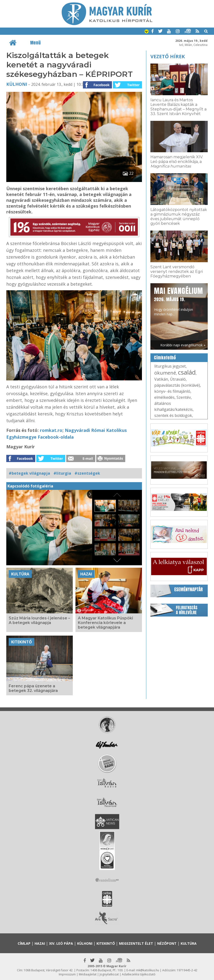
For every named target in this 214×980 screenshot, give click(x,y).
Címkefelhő (165, 358)
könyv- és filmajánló (172, 391)
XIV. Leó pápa (61, 943)
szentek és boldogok (173, 415)
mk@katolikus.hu (148, 970)
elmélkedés (164, 397)
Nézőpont (167, 943)
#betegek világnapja (29, 473)
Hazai (86, 574)
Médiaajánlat (88, 974)
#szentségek (87, 473)
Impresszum (67, 974)
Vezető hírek (168, 56)
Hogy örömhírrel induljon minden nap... (178, 301)
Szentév (184, 397)
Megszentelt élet (136, 943)
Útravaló (178, 379)
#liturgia (62, 473)
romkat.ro (51, 430)
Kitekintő (22, 642)
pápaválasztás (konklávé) (177, 385)
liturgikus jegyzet (170, 366)
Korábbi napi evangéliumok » (183, 345)
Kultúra (20, 574)
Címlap (24, 943)
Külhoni (17, 84)
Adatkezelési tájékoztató (139, 974)
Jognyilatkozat (109, 974)
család (187, 372)
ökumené (165, 373)
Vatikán (161, 379)
